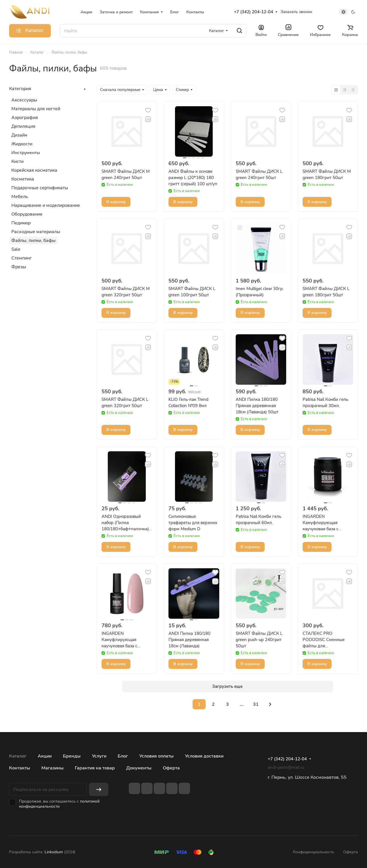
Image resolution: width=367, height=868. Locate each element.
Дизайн (19, 135)
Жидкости (22, 144)
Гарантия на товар (95, 768)
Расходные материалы (36, 232)
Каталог (18, 756)
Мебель (20, 197)
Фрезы (19, 267)
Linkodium (54, 852)
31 (256, 704)
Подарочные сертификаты (40, 188)
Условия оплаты (156, 756)
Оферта (171, 768)
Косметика (23, 179)
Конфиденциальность (314, 852)
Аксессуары (24, 100)
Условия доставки (204, 756)
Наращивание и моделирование (46, 205)
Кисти (17, 161)
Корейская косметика (34, 170)
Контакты (20, 768)
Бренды (72, 756)
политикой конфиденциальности (59, 804)
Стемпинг (22, 258)
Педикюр (21, 223)
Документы (139, 768)
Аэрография (25, 118)
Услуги (99, 756)
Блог (123, 756)
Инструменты (26, 153)
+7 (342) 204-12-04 (254, 12)
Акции (45, 756)
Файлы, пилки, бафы (33, 241)
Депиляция (23, 126)
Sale (16, 249)
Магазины (52, 768)
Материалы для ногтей (36, 109)
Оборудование (27, 214)
